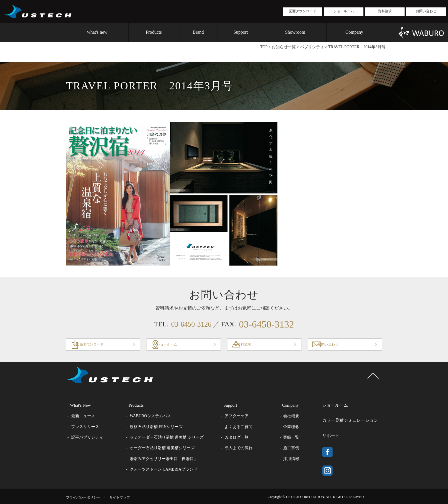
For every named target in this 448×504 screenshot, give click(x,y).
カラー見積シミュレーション (352, 417)
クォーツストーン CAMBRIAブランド (166, 470)
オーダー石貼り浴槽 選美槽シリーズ (164, 449)
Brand (198, 32)
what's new (97, 32)
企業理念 (297, 427)
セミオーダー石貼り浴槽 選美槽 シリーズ (169, 438)
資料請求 (385, 11)
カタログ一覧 (240, 438)
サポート (332, 429)
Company (354, 32)
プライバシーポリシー (86, 495)
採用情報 (297, 459)
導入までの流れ (242, 449)
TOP (264, 47)
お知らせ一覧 (284, 47)
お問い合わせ (426, 11)
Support (241, 32)
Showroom (295, 32)
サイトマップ (127, 495)
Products (154, 32)
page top (369, 380)
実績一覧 (297, 438)
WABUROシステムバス (152, 416)
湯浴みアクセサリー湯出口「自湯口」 (166, 459)
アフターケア (240, 416)
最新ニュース (83, 416)
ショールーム (344, 11)
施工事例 (297, 449)
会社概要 (297, 416)
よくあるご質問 (242, 427)
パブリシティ (312, 47)
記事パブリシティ (87, 438)
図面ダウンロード (303, 11)
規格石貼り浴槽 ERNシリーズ (158, 427)
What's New (77, 406)
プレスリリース (85, 427)
